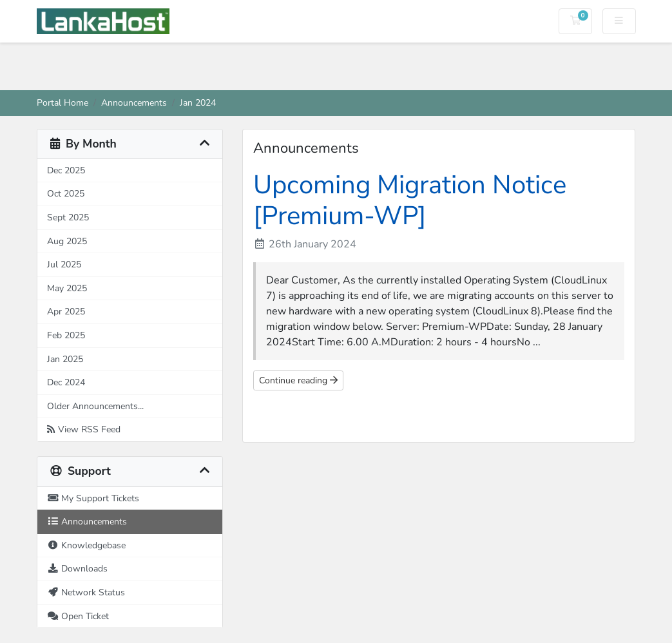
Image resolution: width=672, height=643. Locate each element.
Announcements (134, 102)
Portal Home (62, 102)
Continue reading (298, 380)
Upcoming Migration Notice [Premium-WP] (410, 200)
